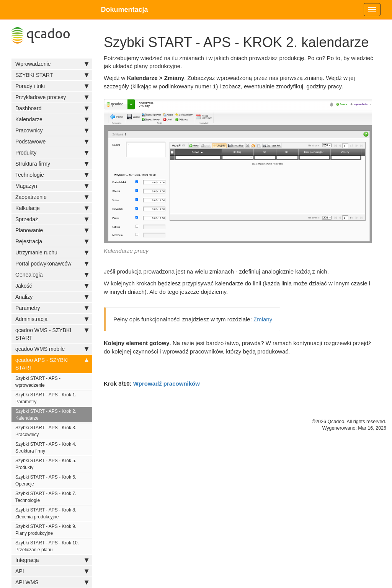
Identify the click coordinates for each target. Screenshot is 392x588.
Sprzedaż (52, 219)
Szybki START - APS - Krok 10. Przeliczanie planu (47, 546)
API (52, 571)
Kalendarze (52, 119)
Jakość (52, 286)
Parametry (52, 308)
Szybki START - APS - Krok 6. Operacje (46, 480)
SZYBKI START (52, 75)
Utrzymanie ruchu (52, 252)
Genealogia (52, 275)
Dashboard (52, 108)
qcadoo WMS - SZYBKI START (52, 334)
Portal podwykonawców (52, 264)
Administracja (52, 319)
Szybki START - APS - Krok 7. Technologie (46, 497)
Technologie (52, 175)
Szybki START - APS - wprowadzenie (38, 382)
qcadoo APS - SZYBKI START (52, 363)
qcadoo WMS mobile (52, 349)
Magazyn (52, 186)
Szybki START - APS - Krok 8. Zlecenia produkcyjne (46, 513)
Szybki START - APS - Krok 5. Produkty (46, 464)
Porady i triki (52, 86)
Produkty (52, 153)
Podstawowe (52, 142)
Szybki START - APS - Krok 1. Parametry (46, 398)
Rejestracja (52, 241)
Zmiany (263, 319)
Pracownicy (52, 130)
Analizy (52, 297)
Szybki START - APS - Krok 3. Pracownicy (46, 431)
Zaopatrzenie (52, 197)
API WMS (52, 582)
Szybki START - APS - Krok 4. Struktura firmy (46, 448)
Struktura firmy (52, 164)
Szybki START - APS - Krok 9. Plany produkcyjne (46, 530)
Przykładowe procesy (52, 97)
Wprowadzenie (52, 64)
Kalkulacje (52, 208)
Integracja (52, 560)
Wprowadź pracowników (167, 384)
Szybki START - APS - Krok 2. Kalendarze (46, 415)
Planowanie (52, 230)
